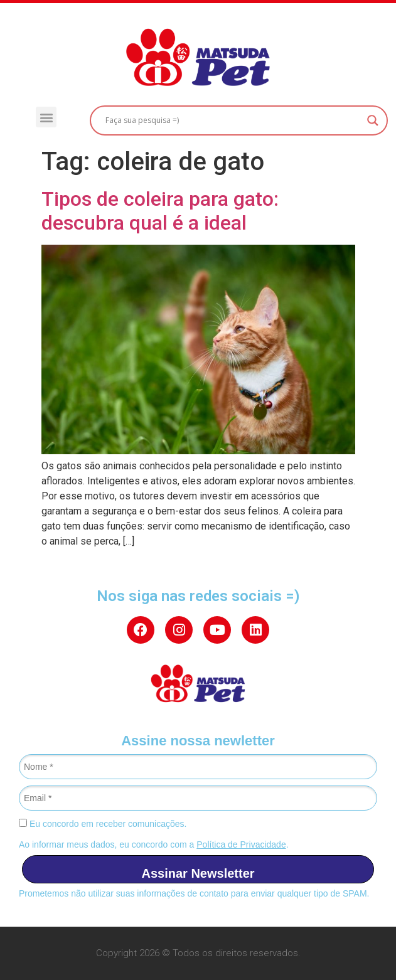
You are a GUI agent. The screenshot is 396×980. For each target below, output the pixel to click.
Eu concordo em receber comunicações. (103, 824)
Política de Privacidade (241, 844)
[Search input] (233, 120)
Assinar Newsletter (198, 873)
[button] (46, 117)
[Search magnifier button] (373, 120)
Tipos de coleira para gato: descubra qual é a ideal (160, 211)
